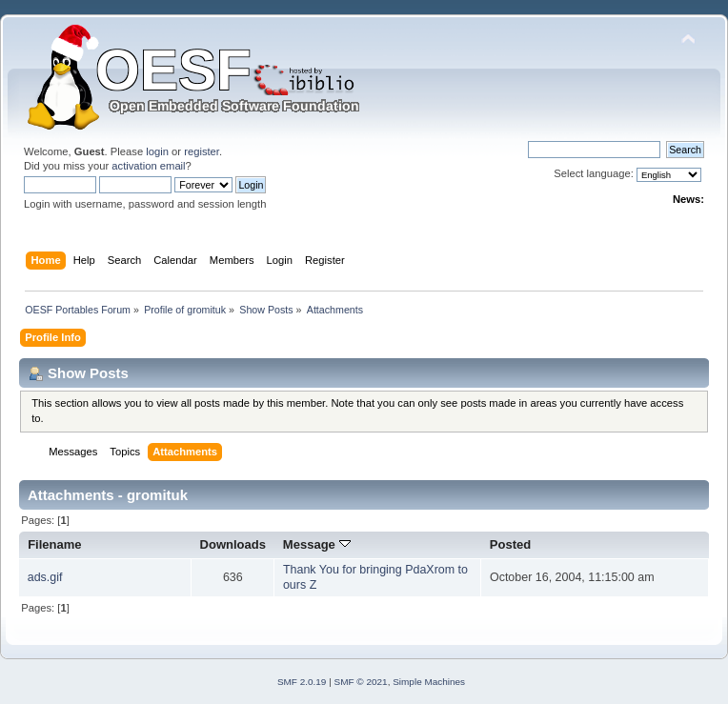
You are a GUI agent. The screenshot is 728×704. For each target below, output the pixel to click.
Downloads (233, 544)
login (157, 151)
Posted (510, 544)
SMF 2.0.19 (302, 682)
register (202, 151)
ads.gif (45, 577)
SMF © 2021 (361, 682)
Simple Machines (429, 682)
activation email (148, 166)
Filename (55, 544)
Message (317, 544)
